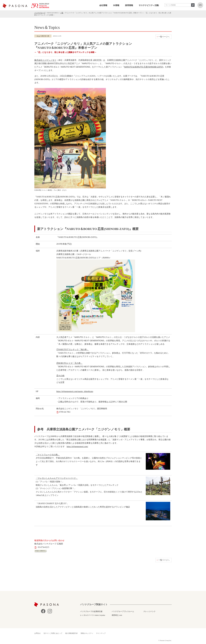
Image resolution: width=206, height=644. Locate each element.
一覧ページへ (164, 37)
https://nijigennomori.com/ (77, 447)
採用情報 (129, 5)
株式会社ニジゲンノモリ (45, 60)
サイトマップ (101, 633)
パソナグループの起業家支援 (91, 611)
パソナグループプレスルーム (123, 611)
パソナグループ (40, 13)
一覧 (62, 13)
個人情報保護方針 (72, 633)
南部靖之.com (117, 615)
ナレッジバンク (149, 611)
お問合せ (37, 633)
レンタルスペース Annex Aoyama (93, 615)
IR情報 (116, 5)
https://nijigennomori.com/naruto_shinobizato (75, 391)
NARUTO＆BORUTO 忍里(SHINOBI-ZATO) (143, 67)
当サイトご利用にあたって (53, 633)
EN (200, 5)
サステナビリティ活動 (149, 5)
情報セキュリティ (87, 633)
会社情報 (103, 5)
